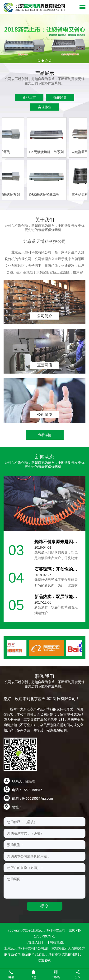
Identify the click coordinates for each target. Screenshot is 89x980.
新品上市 (29, 97)
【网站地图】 (56, 942)
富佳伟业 (45, 107)
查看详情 (45, 435)
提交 (45, 906)
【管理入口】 (35, 942)
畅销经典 (60, 97)
